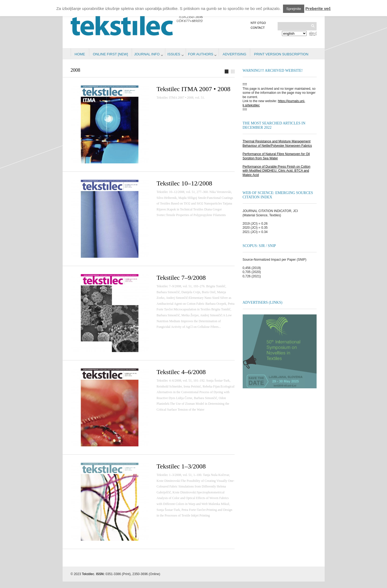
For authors (201, 54)
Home (80, 54)
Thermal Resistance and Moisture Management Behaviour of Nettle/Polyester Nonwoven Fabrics (277, 144)
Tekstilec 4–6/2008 (181, 372)
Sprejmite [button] (294, 9)
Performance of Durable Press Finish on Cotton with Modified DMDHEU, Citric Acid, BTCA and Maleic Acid (277, 171)
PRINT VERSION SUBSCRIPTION (281, 54)
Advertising (234, 54)
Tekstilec (88, 574)
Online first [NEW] (111, 54)
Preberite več (318, 8)
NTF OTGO (258, 23)
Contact (258, 28)
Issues (174, 54)
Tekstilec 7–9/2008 (181, 278)
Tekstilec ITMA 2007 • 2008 (194, 89)
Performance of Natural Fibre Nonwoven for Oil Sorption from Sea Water (276, 156)
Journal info (147, 54)
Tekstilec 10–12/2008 (184, 183)
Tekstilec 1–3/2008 (181, 466)
